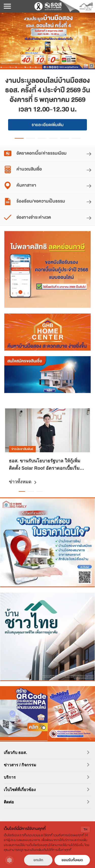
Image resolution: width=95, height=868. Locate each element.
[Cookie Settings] (9, 860)
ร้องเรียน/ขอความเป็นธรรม (34, 201)
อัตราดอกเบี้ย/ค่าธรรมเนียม (35, 153)
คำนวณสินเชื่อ (23, 169)
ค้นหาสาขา (20, 186)
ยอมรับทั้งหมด (72, 860)
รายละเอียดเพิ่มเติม (48, 125)
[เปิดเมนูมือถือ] (7, 7)
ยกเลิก (38, 860)
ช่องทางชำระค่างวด (27, 218)
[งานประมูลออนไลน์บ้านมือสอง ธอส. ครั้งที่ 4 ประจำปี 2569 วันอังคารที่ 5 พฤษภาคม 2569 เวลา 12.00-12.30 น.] (48, 41)
